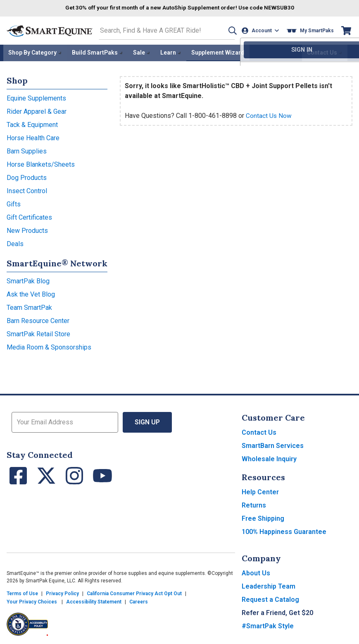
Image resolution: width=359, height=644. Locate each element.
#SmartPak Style (268, 625)
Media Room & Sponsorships (49, 346)
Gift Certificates (29, 216)
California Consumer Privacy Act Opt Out (134, 592)
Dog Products (27, 176)
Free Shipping (263, 517)
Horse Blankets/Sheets (41, 163)
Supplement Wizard (218, 52)
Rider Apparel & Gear (37, 110)
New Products (27, 229)
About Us (256, 572)
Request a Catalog (270, 598)
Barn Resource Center (38, 320)
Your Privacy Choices (32, 601)
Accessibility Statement (94, 601)
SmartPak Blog (28, 280)
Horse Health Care (33, 137)
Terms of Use (22, 592)
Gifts (14, 203)
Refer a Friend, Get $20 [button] (277, 612)
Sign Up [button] (147, 421)
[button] (230, 30)
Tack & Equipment (32, 123)
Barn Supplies (27, 150)
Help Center (260, 491)
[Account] (261, 30)
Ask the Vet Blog (31, 293)
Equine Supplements (36, 97)
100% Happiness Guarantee (284, 530)
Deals (15, 243)
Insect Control (27, 190)
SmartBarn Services (273, 444)
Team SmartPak (29, 306)
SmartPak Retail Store (38, 333)
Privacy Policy (62, 592)
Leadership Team (269, 585)
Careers (139, 601)
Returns (254, 504)
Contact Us (259, 431)
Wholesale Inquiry (269, 458)
